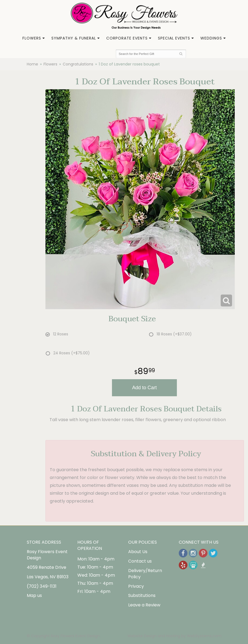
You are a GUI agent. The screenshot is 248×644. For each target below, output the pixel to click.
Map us (34, 595)
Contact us (140, 561)
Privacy (136, 586)
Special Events (174, 38)
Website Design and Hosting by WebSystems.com (174, 636)
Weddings (211, 38)
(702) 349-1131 (42, 586)
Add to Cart (144, 388)
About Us (138, 552)
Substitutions (142, 595)
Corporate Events (127, 38)
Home (32, 64)
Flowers (32, 38)
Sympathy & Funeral (74, 38)
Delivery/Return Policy (145, 574)
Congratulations (78, 64)
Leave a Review (144, 605)
